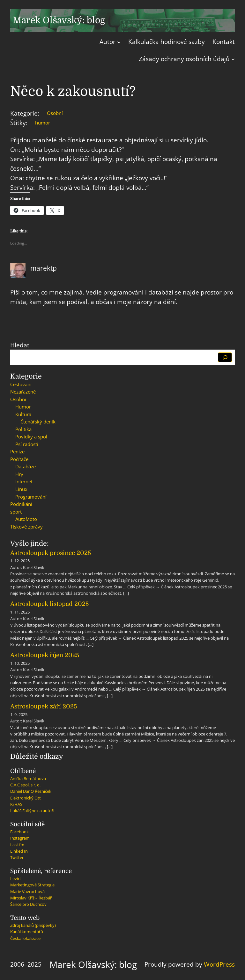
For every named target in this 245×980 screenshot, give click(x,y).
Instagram (20, 838)
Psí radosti (27, 444)
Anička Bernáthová (28, 778)
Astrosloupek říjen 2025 (45, 655)
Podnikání (21, 504)
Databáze (26, 466)
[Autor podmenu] (119, 42)
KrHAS (16, 804)
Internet (24, 481)
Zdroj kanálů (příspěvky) (33, 925)
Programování (31, 497)
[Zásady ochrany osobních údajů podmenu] (233, 59)
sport (16, 512)
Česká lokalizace (25, 938)
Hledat (20, 345)
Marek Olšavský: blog (59, 20)
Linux (21, 489)
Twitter (17, 857)
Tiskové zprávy (26, 527)
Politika (23, 429)
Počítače (19, 459)
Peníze (17, 451)
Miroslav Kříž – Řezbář (31, 898)
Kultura (23, 414)
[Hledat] (225, 357)
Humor (23, 407)
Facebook (19, 832)
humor (43, 123)
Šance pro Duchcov (28, 904)
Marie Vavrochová (27, 891)
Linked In (19, 851)
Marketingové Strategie (32, 885)
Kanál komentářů (27, 932)
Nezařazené (23, 392)
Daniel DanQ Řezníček (31, 791)
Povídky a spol (31, 437)
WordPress (219, 964)
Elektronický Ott (26, 798)
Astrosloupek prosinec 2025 (51, 553)
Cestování (21, 384)
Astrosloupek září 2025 (44, 706)
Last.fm (17, 845)
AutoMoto (26, 519)
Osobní (55, 113)
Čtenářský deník (38, 422)
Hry (19, 474)
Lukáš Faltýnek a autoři (32, 811)
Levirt (16, 878)
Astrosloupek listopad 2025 (49, 604)
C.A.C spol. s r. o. (25, 785)
